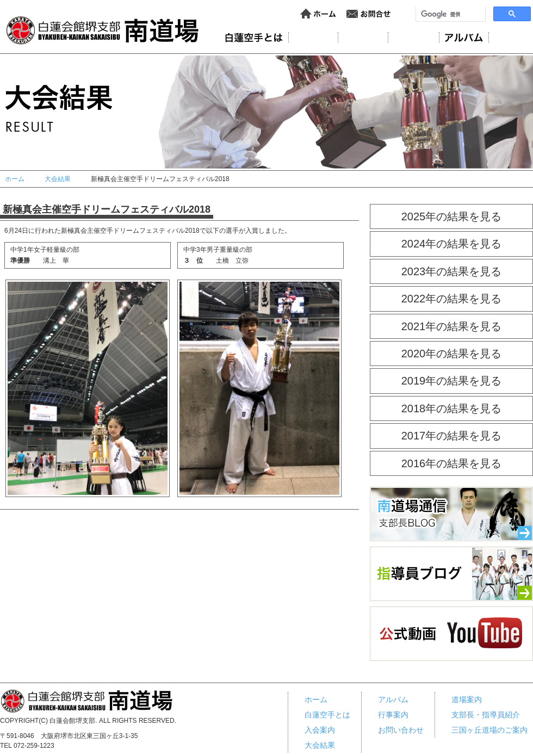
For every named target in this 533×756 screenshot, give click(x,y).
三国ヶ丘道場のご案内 (489, 730)
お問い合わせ (369, 14)
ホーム (318, 14)
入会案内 (363, 38)
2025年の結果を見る (452, 216)
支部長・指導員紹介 (486, 715)
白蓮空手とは (327, 715)
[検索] (450, 14)
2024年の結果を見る (452, 244)
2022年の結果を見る (452, 299)
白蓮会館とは (254, 38)
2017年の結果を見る (452, 436)
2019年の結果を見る (452, 381)
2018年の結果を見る (452, 408)
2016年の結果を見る (452, 463)
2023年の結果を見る (452, 271)
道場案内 (313, 38)
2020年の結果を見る (452, 354)
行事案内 (513, 38)
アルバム (464, 38)
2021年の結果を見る (452, 326)
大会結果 (414, 38)
